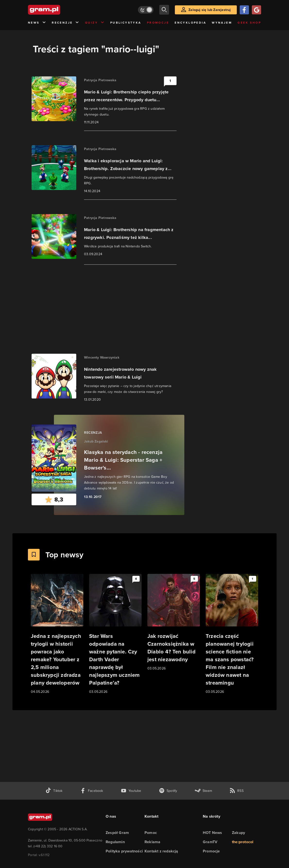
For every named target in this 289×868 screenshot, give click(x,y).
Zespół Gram (117, 833)
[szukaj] (164, 10)
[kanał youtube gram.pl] (131, 791)
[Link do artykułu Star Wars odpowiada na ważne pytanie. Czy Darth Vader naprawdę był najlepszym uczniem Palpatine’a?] (115, 634)
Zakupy (238, 833)
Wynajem (222, 23)
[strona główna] (56, 10)
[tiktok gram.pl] (54, 791)
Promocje (158, 23)
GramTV (210, 842)
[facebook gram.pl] (92, 791)
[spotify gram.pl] (168, 791)
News (37, 23)
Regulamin (115, 842)
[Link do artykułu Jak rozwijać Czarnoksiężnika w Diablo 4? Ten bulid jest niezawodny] (174, 623)
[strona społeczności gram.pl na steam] (203, 791)
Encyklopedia (190, 23)
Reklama (152, 842)
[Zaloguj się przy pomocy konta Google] (256, 10)
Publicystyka (126, 23)
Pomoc (151, 833)
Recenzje (66, 23)
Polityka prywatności (124, 851)
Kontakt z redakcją (161, 851)
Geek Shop (249, 23)
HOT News (212, 833)
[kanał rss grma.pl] (237, 791)
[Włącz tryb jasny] (146, 10)
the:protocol (243, 842)
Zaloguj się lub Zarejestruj (210, 10)
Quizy (95, 23)
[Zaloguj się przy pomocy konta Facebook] (244, 10)
